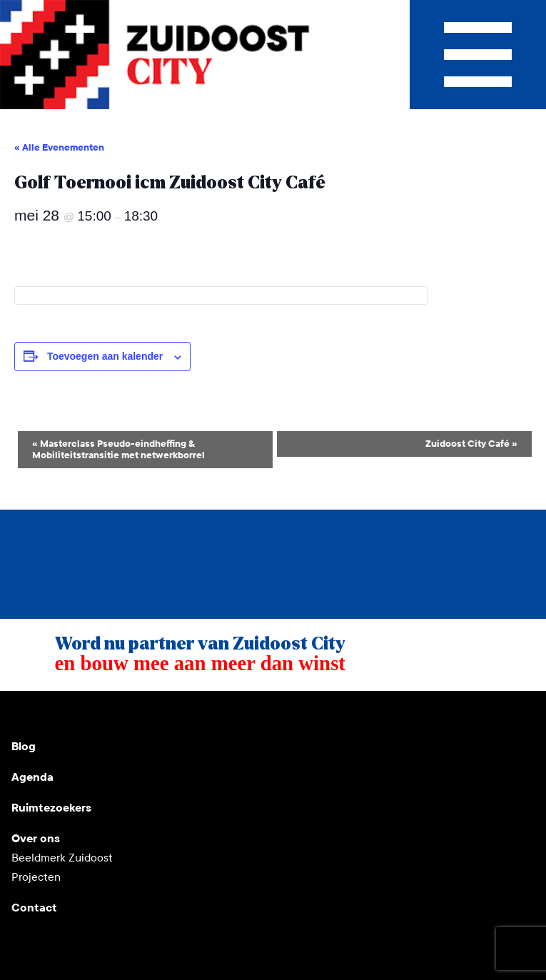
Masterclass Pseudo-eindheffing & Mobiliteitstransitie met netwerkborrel (118, 450)
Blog (24, 746)
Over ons (36, 838)
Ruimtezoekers (51, 808)
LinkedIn (91, 714)
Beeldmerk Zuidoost (62, 858)
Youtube (23, 714)
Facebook (126, 714)
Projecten (36, 877)
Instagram (57, 714)
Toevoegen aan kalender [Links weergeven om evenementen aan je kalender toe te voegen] (105, 356)
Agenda (32, 777)
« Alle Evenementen (59, 148)
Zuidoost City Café (471, 444)
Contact (34, 908)
